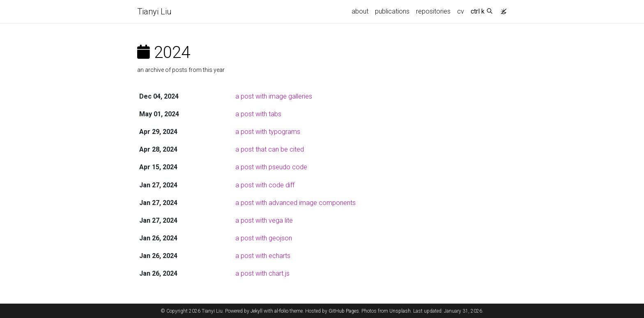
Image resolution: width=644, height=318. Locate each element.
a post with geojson (264, 238)
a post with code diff (265, 185)
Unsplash (400, 311)
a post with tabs (258, 114)
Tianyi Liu (154, 12)
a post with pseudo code (271, 167)
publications (392, 11)
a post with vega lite (264, 220)
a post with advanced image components (296, 203)
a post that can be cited (270, 149)
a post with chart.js (262, 273)
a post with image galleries (274, 96)
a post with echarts (263, 256)
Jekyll (256, 311)
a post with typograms (268, 132)
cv (461, 11)
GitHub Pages (344, 311)
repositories (433, 11)
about (360, 11)
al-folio (281, 311)
